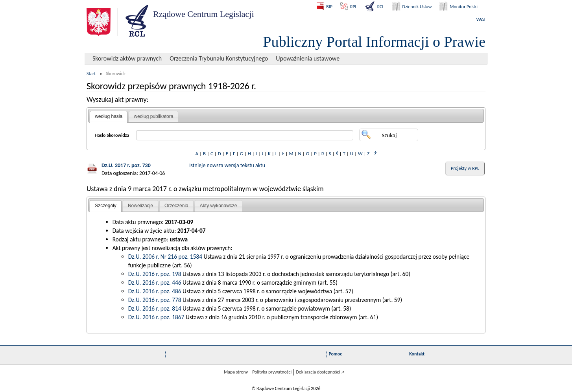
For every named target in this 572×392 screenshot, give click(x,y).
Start (91, 74)
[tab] (109, 117)
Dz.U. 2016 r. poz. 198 (155, 274)
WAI (481, 19)
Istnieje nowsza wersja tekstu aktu (227, 165)
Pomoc (335, 354)
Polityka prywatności (272, 372)
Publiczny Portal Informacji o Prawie (374, 42)
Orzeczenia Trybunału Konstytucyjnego (219, 58)
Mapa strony (236, 372)
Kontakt (417, 354)
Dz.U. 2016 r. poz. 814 (155, 308)
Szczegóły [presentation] (106, 206)
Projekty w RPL (465, 168)
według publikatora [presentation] (153, 116)
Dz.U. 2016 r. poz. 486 (155, 291)
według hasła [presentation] (109, 116)
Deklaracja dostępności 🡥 (320, 372)
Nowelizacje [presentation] (140, 206)
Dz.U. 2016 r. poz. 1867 (156, 317)
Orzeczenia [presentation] (176, 206)
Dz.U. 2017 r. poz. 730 (126, 165)
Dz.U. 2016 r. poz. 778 (155, 300)
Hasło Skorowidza (112, 135)
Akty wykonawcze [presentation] (219, 206)
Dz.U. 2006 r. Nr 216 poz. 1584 (165, 257)
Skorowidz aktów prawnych (127, 58)
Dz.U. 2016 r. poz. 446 (155, 282)
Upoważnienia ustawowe (308, 58)
